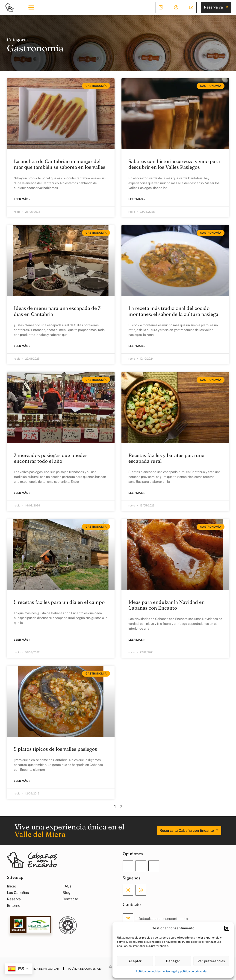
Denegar (173, 961)
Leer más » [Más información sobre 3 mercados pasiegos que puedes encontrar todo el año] (22, 493)
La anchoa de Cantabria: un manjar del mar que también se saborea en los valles (60, 164)
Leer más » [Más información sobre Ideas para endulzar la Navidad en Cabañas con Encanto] (137, 640)
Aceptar (135, 961)
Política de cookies (148, 971)
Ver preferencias (211, 961)
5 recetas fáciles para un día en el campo (59, 602)
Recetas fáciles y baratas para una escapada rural (166, 458)
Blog (66, 893)
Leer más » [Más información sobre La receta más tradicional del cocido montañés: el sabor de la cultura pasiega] (137, 346)
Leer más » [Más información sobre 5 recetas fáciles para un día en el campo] (22, 640)
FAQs (67, 886)
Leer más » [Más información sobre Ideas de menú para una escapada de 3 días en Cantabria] (22, 346)
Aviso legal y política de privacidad (186, 971)
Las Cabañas (18, 893)
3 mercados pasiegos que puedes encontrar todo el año (51, 458)
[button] (227, 928)
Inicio (12, 886)
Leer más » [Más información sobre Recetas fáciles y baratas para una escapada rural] (137, 493)
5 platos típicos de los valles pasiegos (55, 749)
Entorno (14, 906)
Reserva (14, 899)
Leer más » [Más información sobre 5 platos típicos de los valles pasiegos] (22, 781)
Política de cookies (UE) (85, 969)
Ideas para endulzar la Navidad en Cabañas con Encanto (167, 605)
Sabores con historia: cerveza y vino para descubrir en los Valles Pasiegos (174, 164)
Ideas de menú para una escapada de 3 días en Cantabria (57, 311)
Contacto (70, 899)
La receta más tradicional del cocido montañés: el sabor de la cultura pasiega (173, 311)
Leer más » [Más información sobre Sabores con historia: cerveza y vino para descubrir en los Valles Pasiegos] (137, 199)
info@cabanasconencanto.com (162, 919)
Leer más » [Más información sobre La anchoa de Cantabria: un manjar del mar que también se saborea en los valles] (22, 199)
